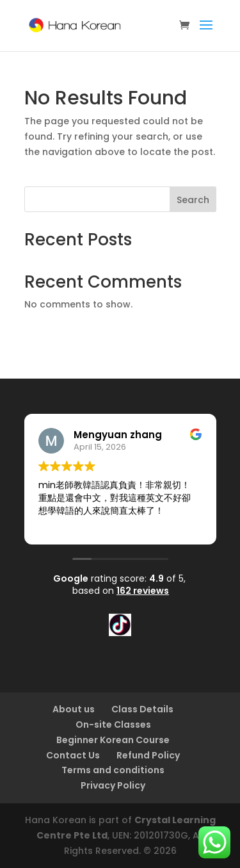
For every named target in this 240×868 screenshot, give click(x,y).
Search (193, 200)
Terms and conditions (113, 770)
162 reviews (143, 591)
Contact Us (73, 755)
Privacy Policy (113, 785)
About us (74, 709)
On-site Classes (113, 725)
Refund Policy (148, 755)
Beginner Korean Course (113, 740)
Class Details (142, 709)
